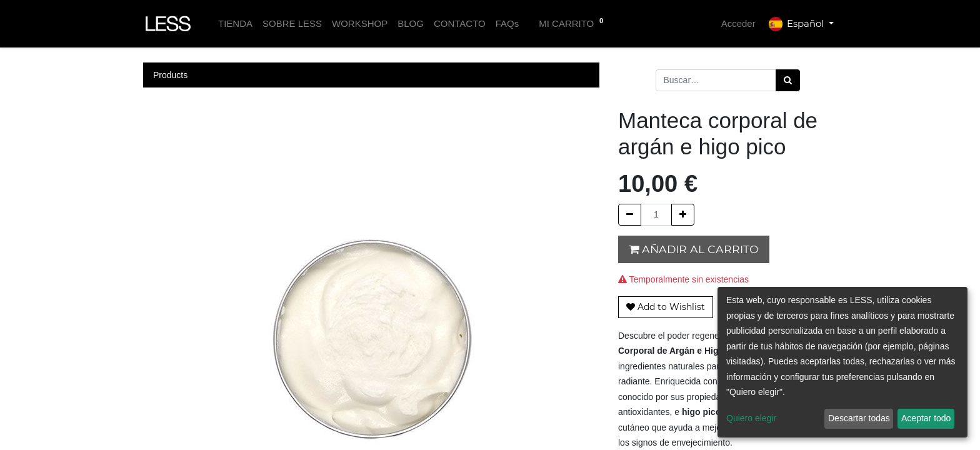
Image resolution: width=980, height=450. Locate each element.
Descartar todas (859, 418)
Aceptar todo (926, 418)
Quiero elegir (751, 418)
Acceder (738, 23)
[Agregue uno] (683, 215)
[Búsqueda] (788, 80)
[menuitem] (235, 24)
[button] (666, 307)
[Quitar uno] (630, 215)
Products (170, 75)
